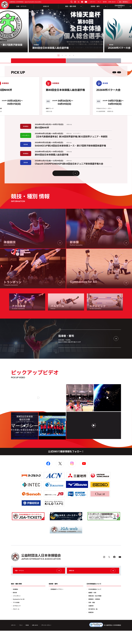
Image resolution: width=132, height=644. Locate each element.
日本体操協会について (95, 603)
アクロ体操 (16, 616)
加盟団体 (91, 619)
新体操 (15, 606)
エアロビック (17, 619)
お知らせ (46, 6)
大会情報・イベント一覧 (70, 182)
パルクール (16, 622)
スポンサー (93, 2)
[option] (66, 31)
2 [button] (62, 55)
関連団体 (91, 626)
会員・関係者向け (124, 2)
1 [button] (58, 55)
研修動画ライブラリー (57, 603)
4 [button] (70, 55)
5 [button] (74, 55)
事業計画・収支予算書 (95, 609)
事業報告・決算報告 (94, 613)
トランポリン (17, 609)
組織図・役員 (92, 606)
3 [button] (66, 55)
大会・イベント (21, 6)
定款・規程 (92, 616)
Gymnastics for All (19, 613)
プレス (99, 2)
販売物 (105, 2)
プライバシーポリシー (52, 639)
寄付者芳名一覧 (93, 622)
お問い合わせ (112, 2)
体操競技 (15, 603)
